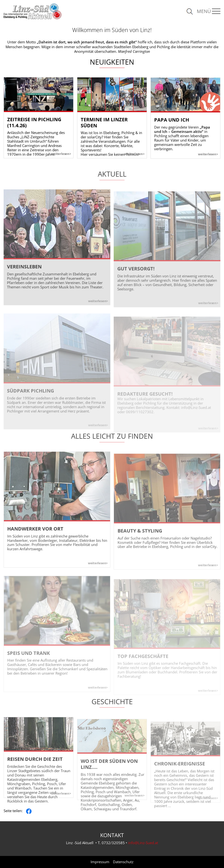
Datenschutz (123, 862)
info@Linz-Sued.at (143, 843)
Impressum (100, 862)
